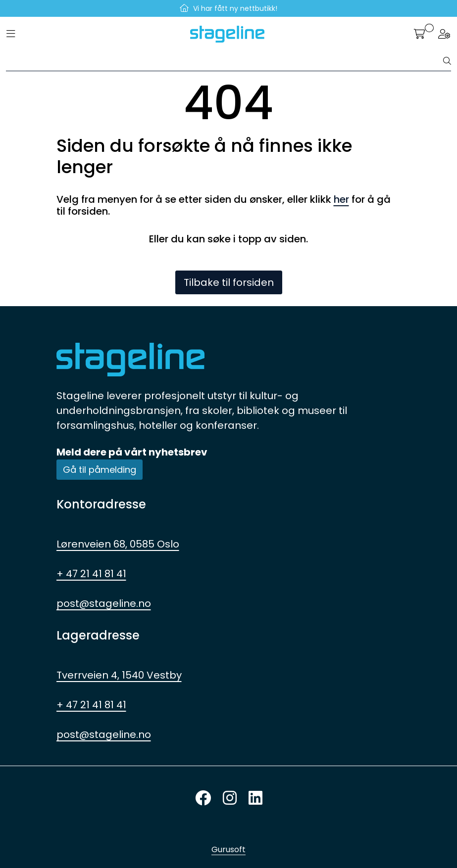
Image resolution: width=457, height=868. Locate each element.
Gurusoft (228, 849)
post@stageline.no (104, 603)
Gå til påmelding (100, 470)
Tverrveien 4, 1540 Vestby (119, 675)
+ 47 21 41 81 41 (91, 574)
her (341, 199)
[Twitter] (203, 799)
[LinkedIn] (255, 799)
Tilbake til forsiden (229, 282)
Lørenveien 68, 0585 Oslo (118, 544)
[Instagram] (230, 799)
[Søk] (225, 61)
